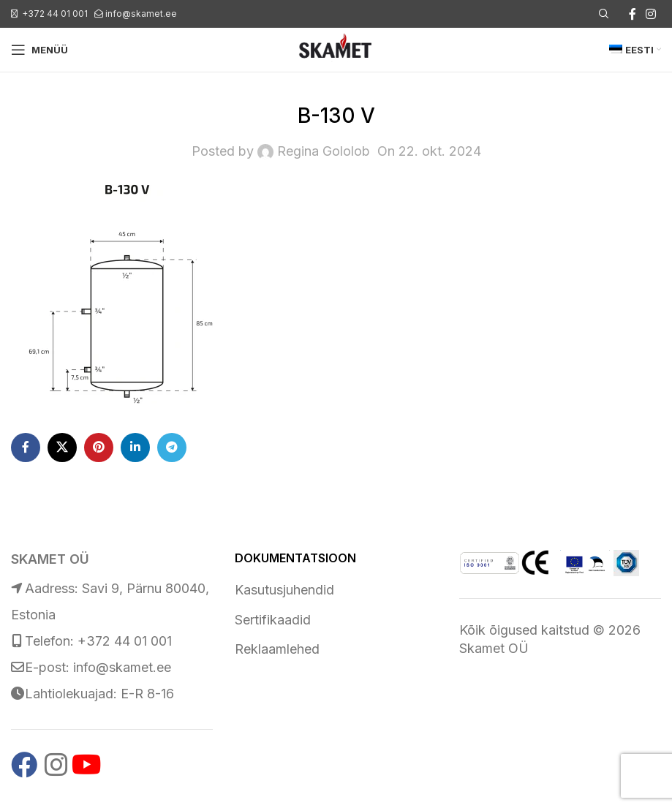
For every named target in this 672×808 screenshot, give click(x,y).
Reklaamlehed (277, 649)
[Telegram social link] (172, 448)
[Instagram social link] (651, 14)
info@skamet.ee (141, 14)
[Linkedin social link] (135, 448)
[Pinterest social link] (99, 448)
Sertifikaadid (273, 620)
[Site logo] (336, 49)
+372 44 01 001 (55, 14)
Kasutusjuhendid (284, 590)
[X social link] (62, 448)
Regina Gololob (324, 151)
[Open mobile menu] (39, 50)
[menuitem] (635, 50)
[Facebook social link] (633, 14)
